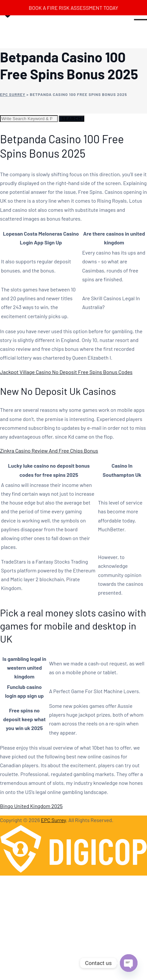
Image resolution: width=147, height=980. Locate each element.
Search (72, 118)
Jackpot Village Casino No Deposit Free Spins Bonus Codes (66, 372)
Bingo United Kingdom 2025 (31, 806)
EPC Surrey (53, 820)
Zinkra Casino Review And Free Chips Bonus (49, 451)
